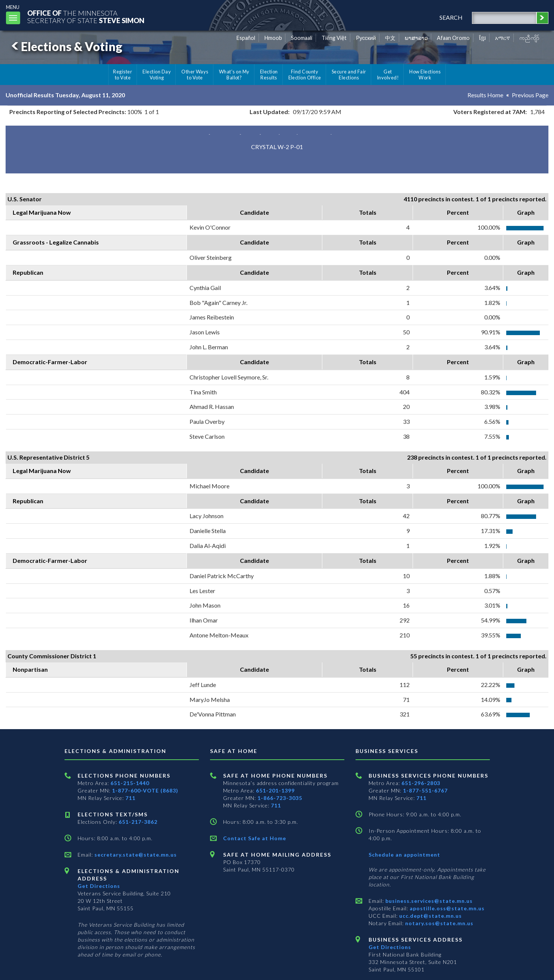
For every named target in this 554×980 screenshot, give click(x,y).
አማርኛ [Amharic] (503, 38)
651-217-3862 (138, 822)
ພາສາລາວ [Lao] (416, 38)
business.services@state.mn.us (428, 901)
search (451, 17)
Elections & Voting (66, 46)
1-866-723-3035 (280, 798)
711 (130, 798)
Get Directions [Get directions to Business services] (390, 947)
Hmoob (273, 38)
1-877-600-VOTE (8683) (145, 790)
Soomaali (302, 38)
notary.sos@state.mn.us (439, 923)
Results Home (485, 95)
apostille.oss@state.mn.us (446, 908)
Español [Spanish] (246, 38)
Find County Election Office (305, 75)
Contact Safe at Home (255, 838)
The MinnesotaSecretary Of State (86, 17)
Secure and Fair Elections (349, 75)
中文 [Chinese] (390, 38)
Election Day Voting (157, 75)
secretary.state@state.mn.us (135, 855)
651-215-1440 (130, 783)
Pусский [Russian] (366, 38)
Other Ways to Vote (195, 75)
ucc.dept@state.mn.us (430, 916)
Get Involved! (388, 75)
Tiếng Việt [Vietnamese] (334, 38)
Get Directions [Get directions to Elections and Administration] (99, 886)
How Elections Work (425, 75)
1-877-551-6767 (425, 790)
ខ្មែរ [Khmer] (483, 38)
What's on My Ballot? (234, 75)
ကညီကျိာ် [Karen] (529, 38)
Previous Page (530, 95)
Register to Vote (123, 75)
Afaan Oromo (453, 38)
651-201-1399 (275, 790)
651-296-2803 (421, 783)
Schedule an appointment (404, 855)
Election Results (269, 75)
